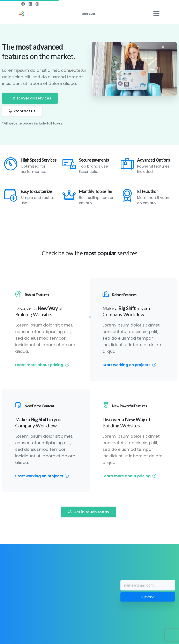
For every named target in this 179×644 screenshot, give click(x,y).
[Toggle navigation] (156, 14)
